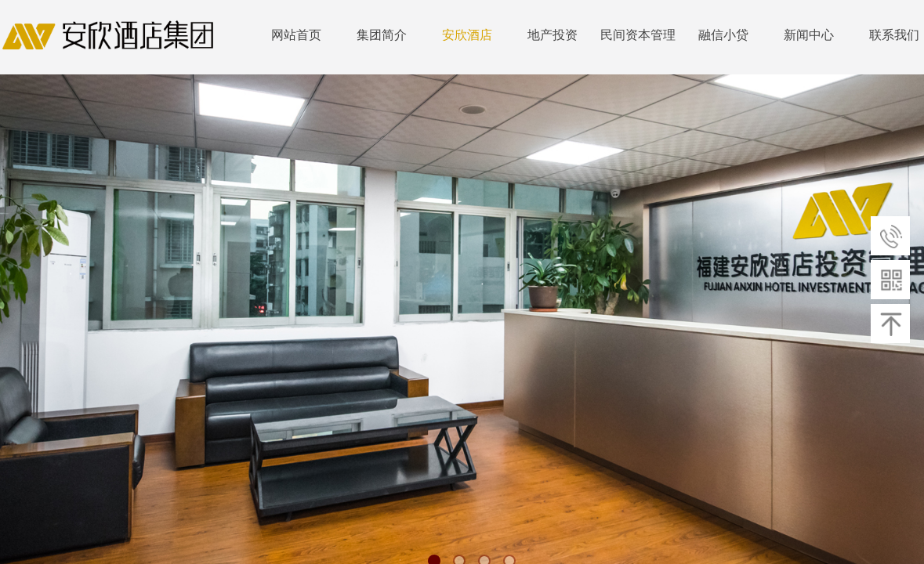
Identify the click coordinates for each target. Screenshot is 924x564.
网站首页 (296, 35)
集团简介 (382, 35)
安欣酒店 (467, 35)
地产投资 (553, 35)
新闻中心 (809, 35)
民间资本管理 (638, 35)
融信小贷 (723, 35)
